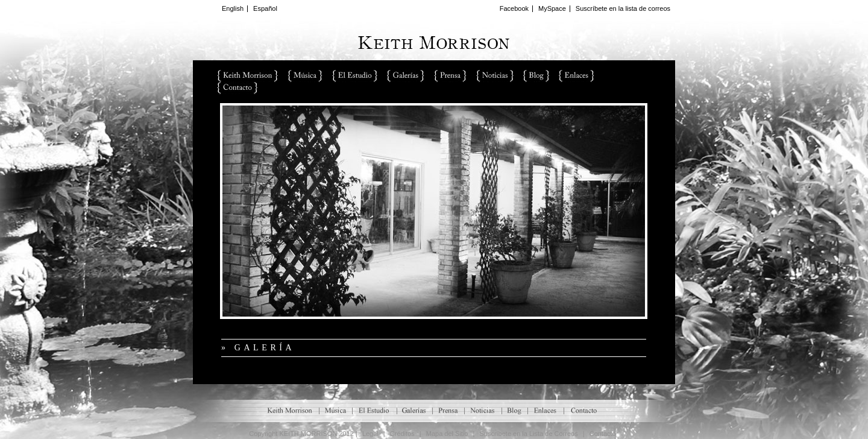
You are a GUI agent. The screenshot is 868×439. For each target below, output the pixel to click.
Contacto (237, 88)
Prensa (450, 76)
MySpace (552, 8)
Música (305, 76)
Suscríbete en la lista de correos (623, 8)
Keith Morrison (247, 76)
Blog (536, 76)
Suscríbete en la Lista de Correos (528, 434)
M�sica (335, 411)
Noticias (495, 76)
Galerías (406, 76)
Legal (370, 434)
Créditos (402, 434)
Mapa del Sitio (447, 434)
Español (265, 8)
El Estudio (355, 76)
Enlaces (577, 76)
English (233, 8)
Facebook (514, 8)
